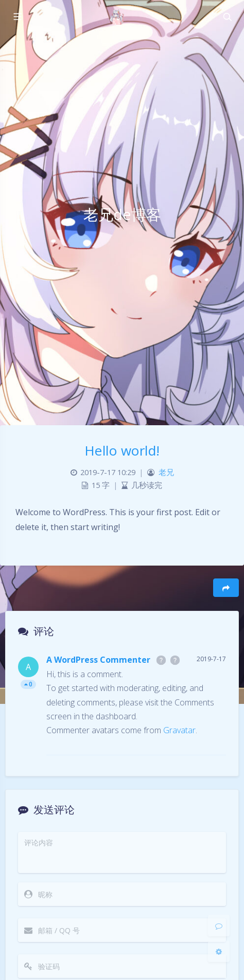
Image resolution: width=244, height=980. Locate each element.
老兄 (166, 472)
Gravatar (179, 730)
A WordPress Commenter (98, 660)
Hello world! (122, 450)
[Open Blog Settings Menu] (219, 951)
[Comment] (219, 925)
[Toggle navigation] (227, 17)
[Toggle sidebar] (17, 17)
